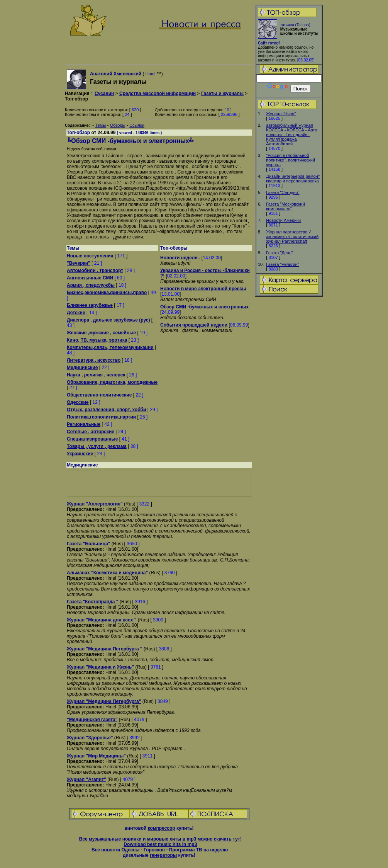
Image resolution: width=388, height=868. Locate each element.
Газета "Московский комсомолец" (285, 206)
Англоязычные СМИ (90, 278)
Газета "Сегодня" (283, 192)
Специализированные (92, 439)
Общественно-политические (99, 395)
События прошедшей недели (194, 325)
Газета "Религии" (282, 264)
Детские (76, 313)
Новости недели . (180, 258)
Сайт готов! (269, 43)
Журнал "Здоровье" (90, 738)
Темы (100, 125)
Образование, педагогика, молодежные (112, 382)
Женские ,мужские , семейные (101, 333)
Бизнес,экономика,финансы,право (107, 293)
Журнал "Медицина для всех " (102, 620)
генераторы (163, 855)
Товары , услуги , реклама (97, 446)
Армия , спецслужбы (91, 285)
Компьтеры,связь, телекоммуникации (110, 347)
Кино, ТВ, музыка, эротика (97, 340)
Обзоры (118, 125)
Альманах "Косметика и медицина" (107, 573)
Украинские (80, 454)
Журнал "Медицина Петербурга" (104, 701)
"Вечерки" (79, 263)
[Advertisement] (289, 419)
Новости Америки (283, 220)
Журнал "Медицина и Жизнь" (100, 667)
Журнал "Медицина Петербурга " (105, 649)
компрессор (162, 828)
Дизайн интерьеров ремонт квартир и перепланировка (293, 179)
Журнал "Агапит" (86, 779)
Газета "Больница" (89, 544)
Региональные (84, 424)
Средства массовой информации (158, 94)
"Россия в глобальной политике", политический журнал (291, 160)
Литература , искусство (94, 360)
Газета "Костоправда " (93, 602)
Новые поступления (90, 256)
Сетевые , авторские (91, 432)
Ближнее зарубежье (90, 305)
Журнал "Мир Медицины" (96, 756)
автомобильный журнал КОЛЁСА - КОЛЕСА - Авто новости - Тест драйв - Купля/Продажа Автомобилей (291, 134)
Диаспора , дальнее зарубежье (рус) (108, 320)
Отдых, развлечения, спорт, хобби (106, 410)
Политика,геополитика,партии (101, 417)
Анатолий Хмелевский (116, 74)
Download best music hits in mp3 (160, 844)
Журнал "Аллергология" (95, 504)
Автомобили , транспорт (95, 271)
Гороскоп (154, 850)
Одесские (78, 402)
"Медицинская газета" (92, 720)
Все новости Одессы (115, 850)
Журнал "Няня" (281, 114)
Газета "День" (279, 253)
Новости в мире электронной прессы (203, 289)
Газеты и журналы (222, 94)
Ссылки (137, 125)
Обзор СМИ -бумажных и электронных (204, 307)
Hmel (151, 74)
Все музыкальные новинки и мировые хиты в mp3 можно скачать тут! (160, 839)
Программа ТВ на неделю (199, 850)
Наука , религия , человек (96, 375)
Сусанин (104, 94)
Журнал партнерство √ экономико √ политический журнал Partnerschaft (292, 237)
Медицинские (82, 368)
